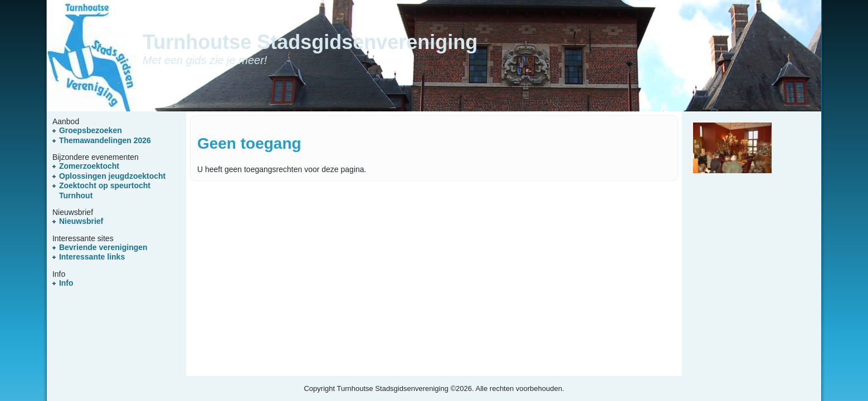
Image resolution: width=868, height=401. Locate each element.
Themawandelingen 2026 (105, 140)
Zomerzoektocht (89, 166)
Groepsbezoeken (91, 130)
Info (66, 283)
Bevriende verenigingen (103, 247)
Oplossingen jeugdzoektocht (112, 176)
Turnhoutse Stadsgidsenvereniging (310, 42)
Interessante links (92, 257)
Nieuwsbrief (81, 221)
